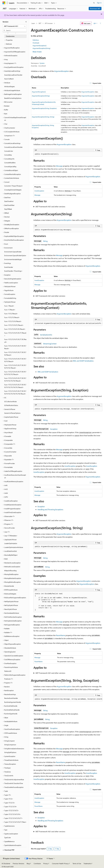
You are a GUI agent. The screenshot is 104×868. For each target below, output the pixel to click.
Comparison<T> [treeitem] (10, 136)
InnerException (39, 191)
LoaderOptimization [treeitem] (11, 543)
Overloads (36, 43)
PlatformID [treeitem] (8, 671)
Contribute (37, 863)
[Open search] (94, 3)
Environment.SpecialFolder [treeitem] (13, 252)
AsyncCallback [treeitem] (9, 79)
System (42, 63)
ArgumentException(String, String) (43, 117)
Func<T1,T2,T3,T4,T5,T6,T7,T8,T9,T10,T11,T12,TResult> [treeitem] (15, 367)
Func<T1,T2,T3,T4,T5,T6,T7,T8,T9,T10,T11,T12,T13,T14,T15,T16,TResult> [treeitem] (15, 392)
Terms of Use (77, 863)
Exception (54, 429)
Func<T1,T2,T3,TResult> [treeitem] (12, 317)
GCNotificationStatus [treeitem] (11, 405)
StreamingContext (50, 344)
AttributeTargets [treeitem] (9, 86)
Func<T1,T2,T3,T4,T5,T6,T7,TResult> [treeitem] (15, 334)
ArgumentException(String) (41, 48)
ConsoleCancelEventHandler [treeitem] (13, 147)
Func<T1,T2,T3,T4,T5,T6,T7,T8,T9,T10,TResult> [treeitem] (15, 354)
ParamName (61, 635)
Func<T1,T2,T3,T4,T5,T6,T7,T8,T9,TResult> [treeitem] (15, 347)
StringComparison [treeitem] (10, 745)
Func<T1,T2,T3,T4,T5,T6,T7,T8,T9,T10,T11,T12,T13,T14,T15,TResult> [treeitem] (15, 386)
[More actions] (100, 23)
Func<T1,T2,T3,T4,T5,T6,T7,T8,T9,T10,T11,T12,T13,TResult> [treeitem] (15, 373)
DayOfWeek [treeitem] (8, 209)
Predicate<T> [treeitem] (9, 679)
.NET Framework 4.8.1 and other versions (50, 207)
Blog (28, 863)
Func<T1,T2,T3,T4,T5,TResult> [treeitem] (14, 325)
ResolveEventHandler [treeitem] (11, 698)
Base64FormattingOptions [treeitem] (13, 98)
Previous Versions (18, 863)
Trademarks (87, 863)
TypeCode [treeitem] (7, 838)
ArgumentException (62, 71)
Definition (36, 40)
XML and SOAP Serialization (83, 361)
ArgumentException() (40, 46)
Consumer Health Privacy (60, 863)
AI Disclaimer (6, 863)
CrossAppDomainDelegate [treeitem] (13, 190)
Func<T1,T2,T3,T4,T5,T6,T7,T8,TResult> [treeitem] (15, 341)
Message (59, 166)
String (45, 241)
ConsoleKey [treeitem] (8, 155)
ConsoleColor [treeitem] (9, 151)
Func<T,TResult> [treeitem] (10, 310)
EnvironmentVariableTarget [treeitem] (13, 259)
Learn (33, 23)
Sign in (99, 3)
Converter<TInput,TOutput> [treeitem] (14, 186)
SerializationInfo (46, 335)
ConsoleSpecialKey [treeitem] (10, 167)
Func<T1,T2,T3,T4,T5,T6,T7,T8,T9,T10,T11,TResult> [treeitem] (15, 360)
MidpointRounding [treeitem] (10, 571)
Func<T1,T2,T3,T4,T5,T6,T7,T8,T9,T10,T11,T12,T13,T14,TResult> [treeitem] (15, 379)
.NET (40, 23)
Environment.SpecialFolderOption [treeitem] (15, 255)
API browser (49, 23)
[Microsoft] (4, 3)
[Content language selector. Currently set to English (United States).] (11, 859)
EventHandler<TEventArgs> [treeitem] (13, 271)
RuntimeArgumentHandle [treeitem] (13, 702)
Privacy (46, 863)
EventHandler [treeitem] (9, 267)
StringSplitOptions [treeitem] (10, 752)
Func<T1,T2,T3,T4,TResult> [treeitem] (13, 321)
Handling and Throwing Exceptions (50, 509)
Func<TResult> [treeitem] (9, 306)
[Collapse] (26, 22)
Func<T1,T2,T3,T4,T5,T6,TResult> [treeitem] (15, 329)
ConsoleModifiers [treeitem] (10, 163)
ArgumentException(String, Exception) (44, 108)
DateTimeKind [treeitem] (9, 201)
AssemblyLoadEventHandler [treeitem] (13, 75)
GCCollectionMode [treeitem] (10, 402)
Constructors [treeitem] (10, 36)
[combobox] (15, 26)
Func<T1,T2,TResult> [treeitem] (11, 314)
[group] (68, 324)
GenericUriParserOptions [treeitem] (12, 413)
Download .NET (95, 9)
